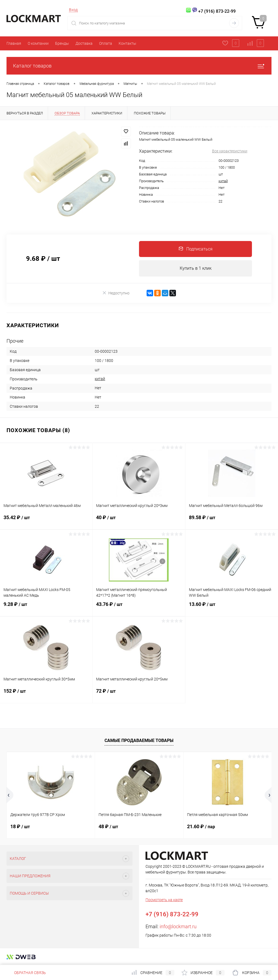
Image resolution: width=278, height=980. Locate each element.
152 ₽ (46, 695)
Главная (14, 43)
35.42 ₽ (46, 521)
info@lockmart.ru (178, 927)
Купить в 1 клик (196, 269)
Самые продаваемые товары (139, 741)
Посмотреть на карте (164, 900)
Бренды (62, 43)
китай (223, 181)
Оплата (106, 43)
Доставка (84, 43)
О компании (38, 43)
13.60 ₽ (232, 608)
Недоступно (116, 293)
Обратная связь (26, 973)
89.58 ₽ (232, 521)
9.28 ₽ (46, 608)
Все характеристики (230, 151)
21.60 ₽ (201, 827)
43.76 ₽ (139, 608)
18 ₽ (20, 827)
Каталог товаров (139, 66)
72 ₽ (139, 695)
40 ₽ (139, 521)
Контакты (127, 43)
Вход (73, 10)
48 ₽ (108, 827)
